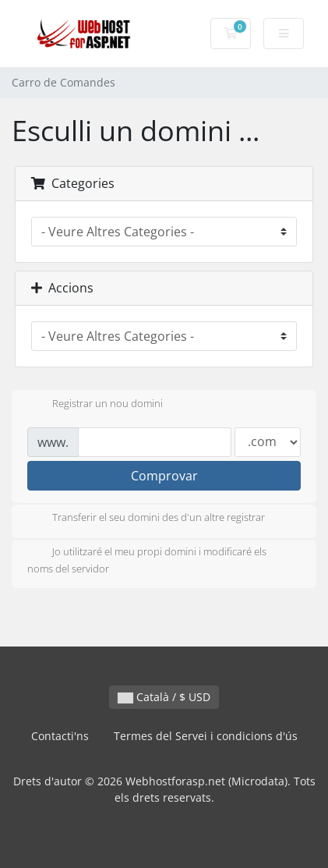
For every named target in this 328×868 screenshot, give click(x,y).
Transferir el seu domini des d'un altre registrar (146, 519)
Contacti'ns (60, 736)
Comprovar (164, 476)
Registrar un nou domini (95, 405)
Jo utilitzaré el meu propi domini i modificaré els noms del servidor (147, 560)
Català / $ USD (164, 697)
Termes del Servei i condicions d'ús (206, 736)
